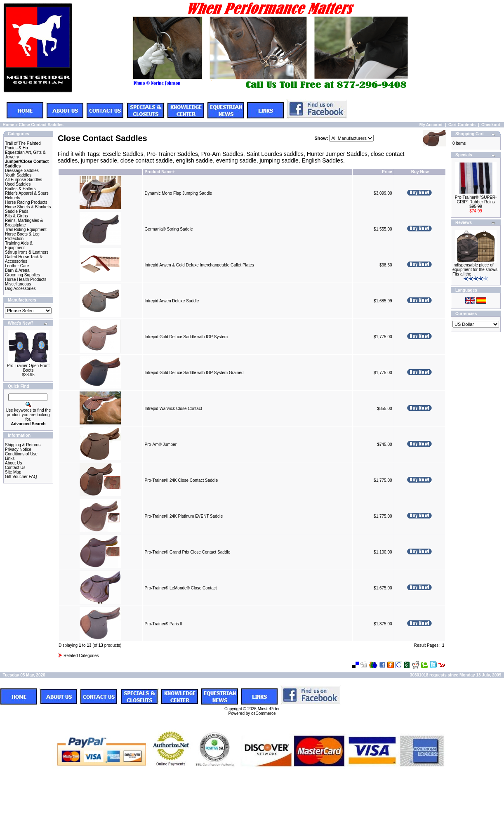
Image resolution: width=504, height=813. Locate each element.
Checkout (491, 125)
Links (10, 458)
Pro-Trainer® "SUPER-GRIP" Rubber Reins (476, 200)
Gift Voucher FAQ (21, 477)
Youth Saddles (18, 175)
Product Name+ (160, 172)
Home (9, 125)
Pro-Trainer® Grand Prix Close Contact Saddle (188, 552)
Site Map (13, 472)
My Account (431, 125)
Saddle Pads (17, 211)
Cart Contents (462, 125)
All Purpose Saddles (24, 180)
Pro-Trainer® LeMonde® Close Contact (181, 588)
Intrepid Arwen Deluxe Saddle (172, 301)
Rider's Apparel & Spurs (27, 193)
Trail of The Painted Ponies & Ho (23, 146)
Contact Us (15, 468)
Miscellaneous (18, 284)
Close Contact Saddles (41, 125)
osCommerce (263, 713)
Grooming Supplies (22, 275)
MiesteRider (269, 709)
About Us (13, 463)
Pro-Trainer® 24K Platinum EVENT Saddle (184, 516)
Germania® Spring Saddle (169, 229)
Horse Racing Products (26, 202)
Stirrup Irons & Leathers (27, 252)
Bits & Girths (16, 216)
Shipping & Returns (23, 445)
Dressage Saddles (22, 171)
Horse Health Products (26, 279)
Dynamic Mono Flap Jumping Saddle (178, 193)
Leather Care (17, 266)
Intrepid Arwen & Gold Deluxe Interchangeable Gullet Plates (199, 265)
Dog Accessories (20, 289)
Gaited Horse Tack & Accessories (24, 259)
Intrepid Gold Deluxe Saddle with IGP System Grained (194, 373)
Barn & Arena (17, 270)
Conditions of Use (21, 454)
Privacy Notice (18, 449)
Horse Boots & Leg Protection (22, 236)
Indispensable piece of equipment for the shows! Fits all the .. (476, 270)
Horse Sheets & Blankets (28, 207)
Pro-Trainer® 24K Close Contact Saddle (181, 480)
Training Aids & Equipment (19, 245)
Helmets (13, 198)
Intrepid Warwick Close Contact (173, 409)
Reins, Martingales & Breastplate (24, 223)
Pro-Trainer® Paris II (164, 624)
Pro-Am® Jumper (161, 444)
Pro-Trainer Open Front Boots (28, 368)
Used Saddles (18, 184)
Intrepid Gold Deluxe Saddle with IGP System (186, 337)
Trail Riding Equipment (26, 230)
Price (387, 172)
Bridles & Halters (20, 189)
